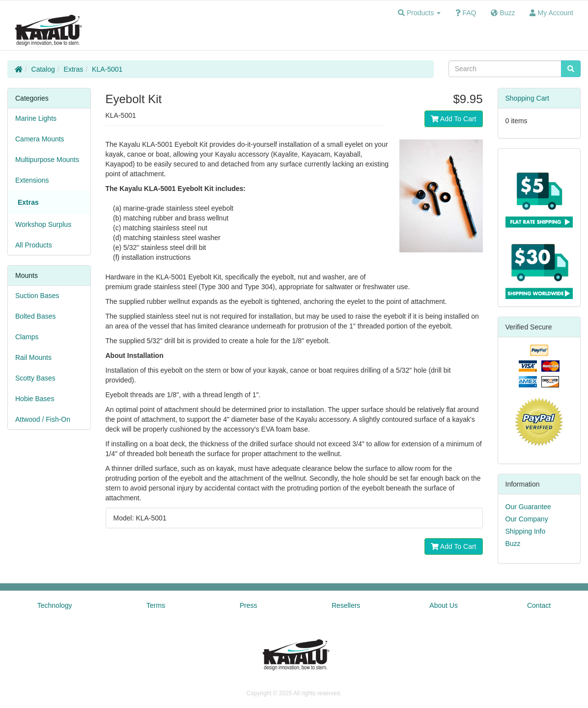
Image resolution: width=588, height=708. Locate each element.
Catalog (43, 69)
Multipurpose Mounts (47, 160)
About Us (444, 605)
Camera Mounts (40, 139)
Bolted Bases (36, 316)
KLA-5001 (107, 69)
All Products (34, 245)
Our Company (527, 519)
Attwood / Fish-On (43, 419)
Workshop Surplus (43, 224)
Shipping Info (526, 531)
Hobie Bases (35, 399)
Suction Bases (37, 296)
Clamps (27, 337)
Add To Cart (454, 119)
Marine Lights (36, 118)
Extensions (32, 180)
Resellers (346, 605)
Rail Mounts (33, 357)
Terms (156, 605)
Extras (74, 69)
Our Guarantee (528, 507)
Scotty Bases (35, 378)
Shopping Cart (528, 98)
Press (249, 605)
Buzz (513, 544)
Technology (55, 605)
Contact (539, 605)
